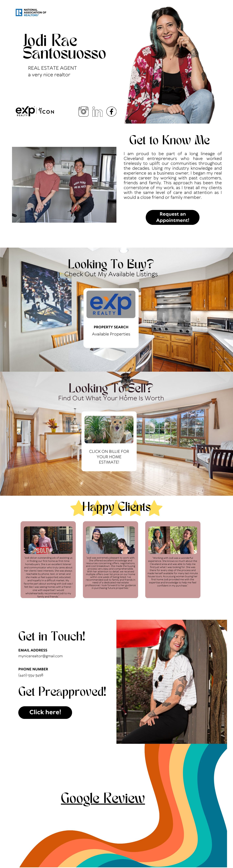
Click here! (45, 713)
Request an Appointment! (173, 218)
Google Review (103, 800)
